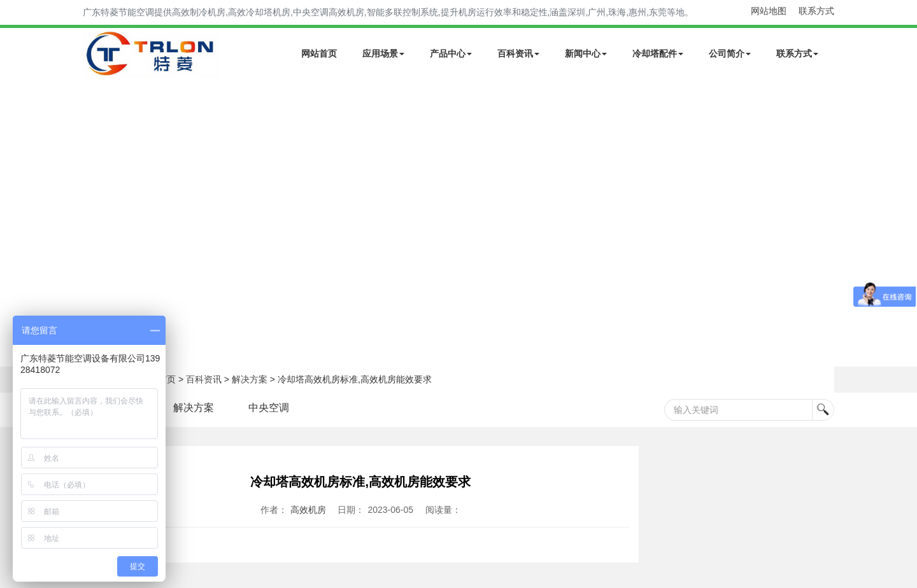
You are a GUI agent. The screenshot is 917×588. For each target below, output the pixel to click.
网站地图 (769, 11)
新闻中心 (586, 53)
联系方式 (816, 11)
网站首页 (319, 53)
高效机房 (308, 510)
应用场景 (383, 53)
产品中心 (451, 53)
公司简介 (730, 53)
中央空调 (269, 408)
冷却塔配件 (658, 53)
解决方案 (250, 379)
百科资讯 (518, 53)
